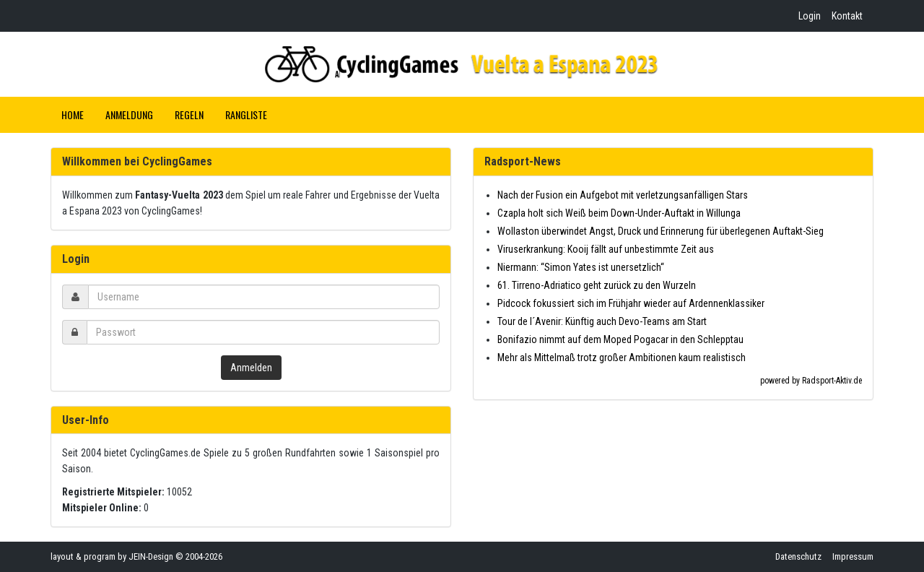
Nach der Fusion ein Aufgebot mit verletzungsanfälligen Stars (623, 195)
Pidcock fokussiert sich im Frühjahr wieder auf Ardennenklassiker (631, 303)
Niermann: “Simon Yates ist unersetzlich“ (581, 267)
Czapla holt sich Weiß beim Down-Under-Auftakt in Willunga (619, 213)
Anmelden (251, 368)
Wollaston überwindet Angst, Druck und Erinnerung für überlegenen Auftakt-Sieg (661, 231)
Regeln (189, 114)
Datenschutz (798, 556)
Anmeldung (129, 114)
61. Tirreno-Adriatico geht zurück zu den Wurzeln (597, 285)
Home (73, 114)
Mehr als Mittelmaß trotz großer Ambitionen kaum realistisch (622, 357)
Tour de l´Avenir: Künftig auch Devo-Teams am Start (602, 321)
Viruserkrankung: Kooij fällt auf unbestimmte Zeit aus (606, 249)
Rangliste (246, 114)
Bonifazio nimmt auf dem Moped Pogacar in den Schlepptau (620, 339)
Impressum (853, 556)
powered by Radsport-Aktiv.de (811, 381)
